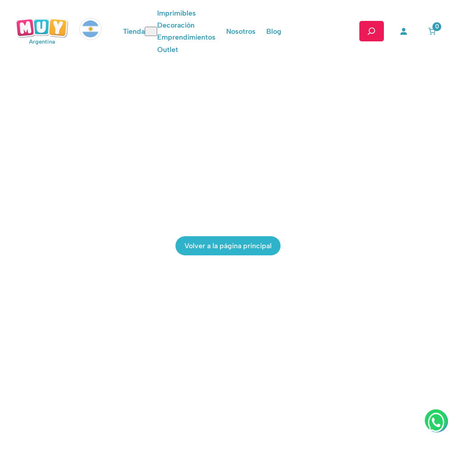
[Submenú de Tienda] (151, 31)
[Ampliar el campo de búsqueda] (372, 31)
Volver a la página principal (228, 246)
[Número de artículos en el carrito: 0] (432, 31)
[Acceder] (403, 31)
